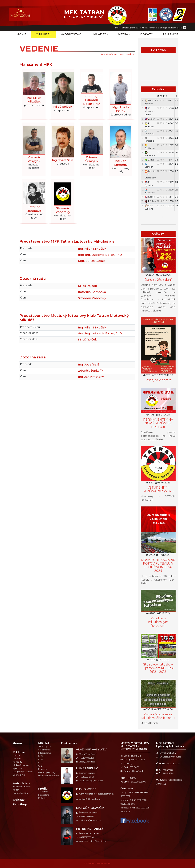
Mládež (100, 34)
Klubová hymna (21, 765)
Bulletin (42, 798)
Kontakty (17, 762)
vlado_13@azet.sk (86, 762)
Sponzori (17, 768)
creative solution (104, 863)
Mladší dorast (45, 753)
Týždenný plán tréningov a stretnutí (158, 215)
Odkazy (146, 34)
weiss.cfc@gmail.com (88, 799)
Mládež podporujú (47, 772)
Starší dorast (44, 750)
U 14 (41, 759)
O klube (43, 34)
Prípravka (43, 769)
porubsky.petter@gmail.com (92, 841)
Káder (16, 790)
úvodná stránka (108, 54)
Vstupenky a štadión (23, 772)
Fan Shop (170, 34)
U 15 (40, 756)
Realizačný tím (20, 793)
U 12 (40, 766)
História (17, 755)
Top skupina (44, 746)
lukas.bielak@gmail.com (90, 781)
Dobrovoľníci (19, 775)
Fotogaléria (44, 795)
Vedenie (131, 54)
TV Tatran (43, 792)
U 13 (40, 763)
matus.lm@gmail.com (88, 820)
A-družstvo (71, 34)
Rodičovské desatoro (48, 776)
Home (21, 34)
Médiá (123, 34)
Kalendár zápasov (22, 787)
